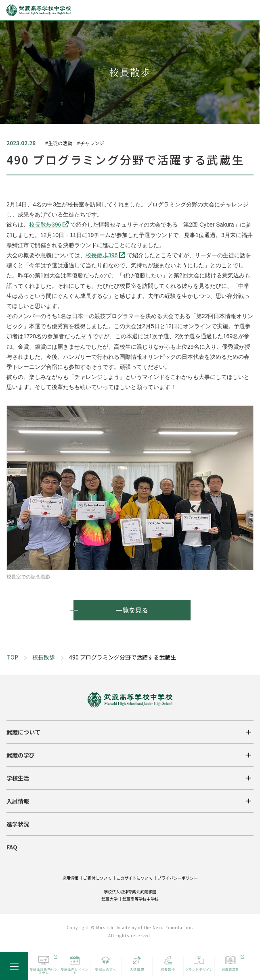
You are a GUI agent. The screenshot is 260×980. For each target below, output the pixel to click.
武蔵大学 (109, 899)
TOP (12, 657)
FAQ (12, 847)
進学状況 (18, 824)
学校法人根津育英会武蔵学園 (130, 892)
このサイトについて (134, 878)
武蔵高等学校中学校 (140, 899)
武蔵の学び (21, 755)
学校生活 (18, 778)
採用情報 (70, 878)
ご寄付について (97, 878)
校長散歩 (44, 657)
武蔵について (23, 732)
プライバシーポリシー (178, 878)
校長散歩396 (45, 225)
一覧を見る (132, 610)
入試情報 (18, 801)
